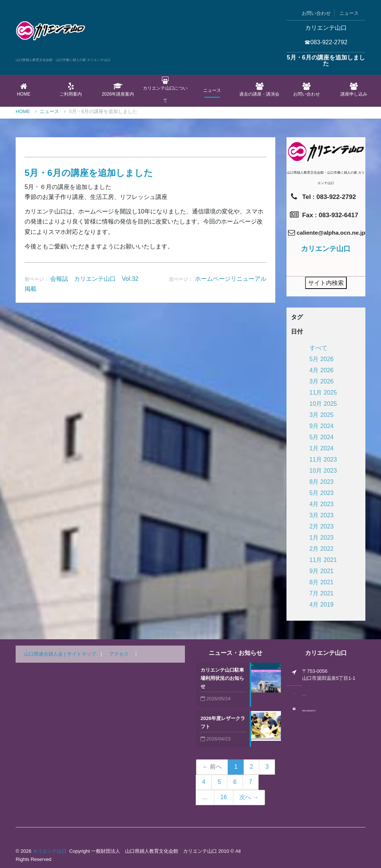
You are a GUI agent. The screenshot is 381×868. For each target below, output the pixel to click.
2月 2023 (322, 526)
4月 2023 (322, 504)
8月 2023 (322, 482)
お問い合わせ (316, 13)
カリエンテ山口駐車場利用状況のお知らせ (222, 678)
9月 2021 (322, 571)
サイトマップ (81, 654)
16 (224, 797)
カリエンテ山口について (165, 90)
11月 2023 (323, 459)
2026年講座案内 (118, 90)
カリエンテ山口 (50, 851)
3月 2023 (322, 515)
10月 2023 (323, 471)
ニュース (349, 13)
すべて (318, 348)
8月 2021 (322, 582)
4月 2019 (322, 605)
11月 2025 (323, 393)
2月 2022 (322, 549)
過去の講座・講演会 (260, 90)
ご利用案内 (71, 90)
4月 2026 (322, 370)
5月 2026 (322, 359)
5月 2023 (322, 493)
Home (24, 90)
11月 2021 (323, 560)
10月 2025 (323, 404)
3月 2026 (322, 381)
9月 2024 (322, 426)
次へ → (249, 797)
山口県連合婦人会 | (46, 654)
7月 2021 (322, 593)
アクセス (119, 654)
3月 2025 (322, 415)
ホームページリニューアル (231, 279)
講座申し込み (354, 90)
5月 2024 (322, 437)
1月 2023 (322, 538)
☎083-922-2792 (326, 42)
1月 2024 (322, 448)
